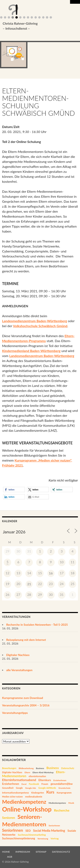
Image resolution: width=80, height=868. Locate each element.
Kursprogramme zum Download (23, 698)
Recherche (62, 810)
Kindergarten (38, 793)
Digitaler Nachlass (18, 655)
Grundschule (64, 788)
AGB (10, 857)
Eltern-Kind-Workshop (43, 772)
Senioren (9, 817)
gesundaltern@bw (62, 784)
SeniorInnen (54, 825)
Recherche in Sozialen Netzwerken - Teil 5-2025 (37, 625)
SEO (28, 831)
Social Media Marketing (49, 831)
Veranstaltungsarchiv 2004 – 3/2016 (26, 705)
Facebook (34, 784)
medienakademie (34, 797)
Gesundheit (8, 788)
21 (29, 584)
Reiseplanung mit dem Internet (26, 640)
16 (51, 573)
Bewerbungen (9, 768)
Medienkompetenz (24, 802)
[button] (14, 489)
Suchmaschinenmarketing (32, 835)
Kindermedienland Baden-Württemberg (31, 351)
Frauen (45, 784)
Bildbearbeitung (26, 768)
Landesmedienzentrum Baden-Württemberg (35, 321)
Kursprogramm (64, 793)
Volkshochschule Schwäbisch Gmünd (40, 326)
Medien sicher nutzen (12, 797)
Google (19, 788)
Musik (71, 803)
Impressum (23, 852)
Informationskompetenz (15, 793)
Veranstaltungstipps (15, 713)
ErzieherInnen (60, 780)
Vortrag (55, 838)
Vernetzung (43, 839)
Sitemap (41, 852)
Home (6, 852)
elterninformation (37, 776)
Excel (24, 784)
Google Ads (31, 788)
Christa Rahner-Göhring (34, 26)
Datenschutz (68, 768)
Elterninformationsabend (19, 780)
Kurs (50, 792)
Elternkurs (45, 780)
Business (40, 768)
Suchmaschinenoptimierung (19, 838)
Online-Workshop (27, 809)
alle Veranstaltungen (19, 670)
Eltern (27, 772)
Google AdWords (47, 788)
